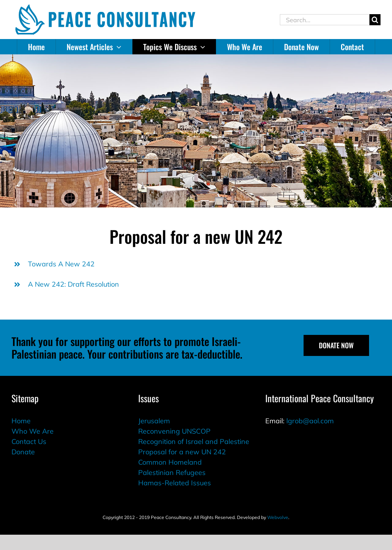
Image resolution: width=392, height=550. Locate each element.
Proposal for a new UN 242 (182, 452)
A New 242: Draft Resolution (73, 284)
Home (21, 421)
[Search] (375, 20)
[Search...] (325, 20)
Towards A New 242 (61, 264)
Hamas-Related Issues (175, 483)
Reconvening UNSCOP (174, 431)
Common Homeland (170, 462)
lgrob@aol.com (310, 421)
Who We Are (33, 431)
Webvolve (278, 517)
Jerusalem (154, 421)
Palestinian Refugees (172, 472)
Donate (23, 452)
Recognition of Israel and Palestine (194, 441)
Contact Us (29, 441)
